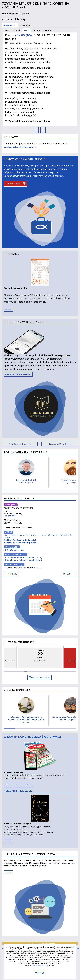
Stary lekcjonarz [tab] (26, 25)
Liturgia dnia (11, 516)
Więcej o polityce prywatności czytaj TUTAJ (40, 965)
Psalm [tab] (27, 30)
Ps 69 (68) (24, 35)
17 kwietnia (69, 574)
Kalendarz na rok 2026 (39, 677)
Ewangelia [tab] (47, 30)
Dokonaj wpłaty (15, 184)
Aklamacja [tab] (36, 30)
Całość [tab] (7, 30)
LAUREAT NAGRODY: (40, 943)
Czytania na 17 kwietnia (60, 444)
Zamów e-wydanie (24, 785)
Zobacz (8, 309)
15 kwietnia (11, 574)
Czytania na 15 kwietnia (20, 444)
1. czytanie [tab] (17, 30)
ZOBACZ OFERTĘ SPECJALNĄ (18, 374)
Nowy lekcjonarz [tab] (10, 25)
